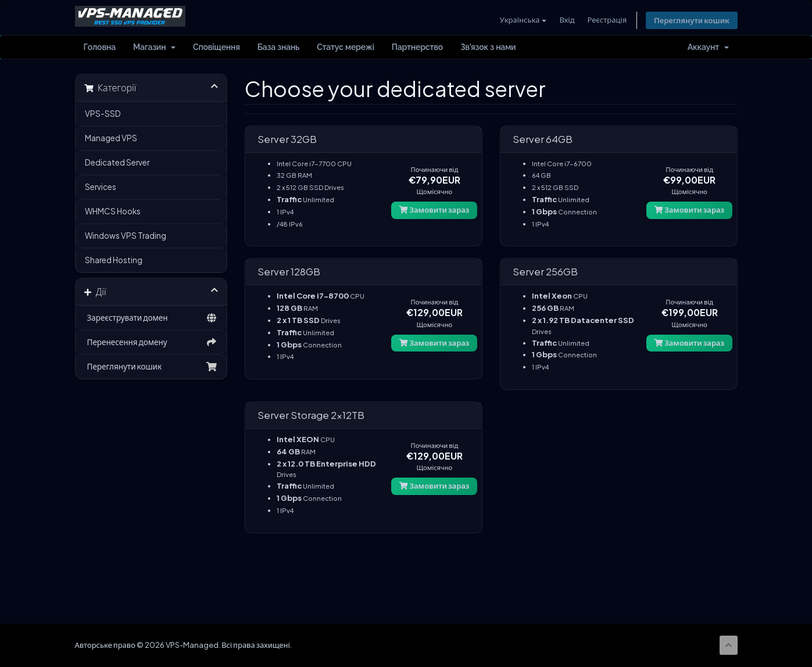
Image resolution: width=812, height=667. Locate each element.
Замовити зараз (434, 210)
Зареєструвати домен (151, 318)
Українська (522, 20)
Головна (100, 48)
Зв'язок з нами (488, 48)
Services (101, 187)
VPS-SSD (103, 114)
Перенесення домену (151, 343)
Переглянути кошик (691, 20)
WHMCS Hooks (113, 212)
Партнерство (417, 48)
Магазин (154, 48)
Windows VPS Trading (126, 236)
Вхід (566, 20)
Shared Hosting (114, 261)
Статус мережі (346, 48)
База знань (278, 48)
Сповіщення (217, 48)
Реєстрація (606, 20)
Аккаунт (708, 48)
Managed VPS (111, 139)
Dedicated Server (117, 163)
